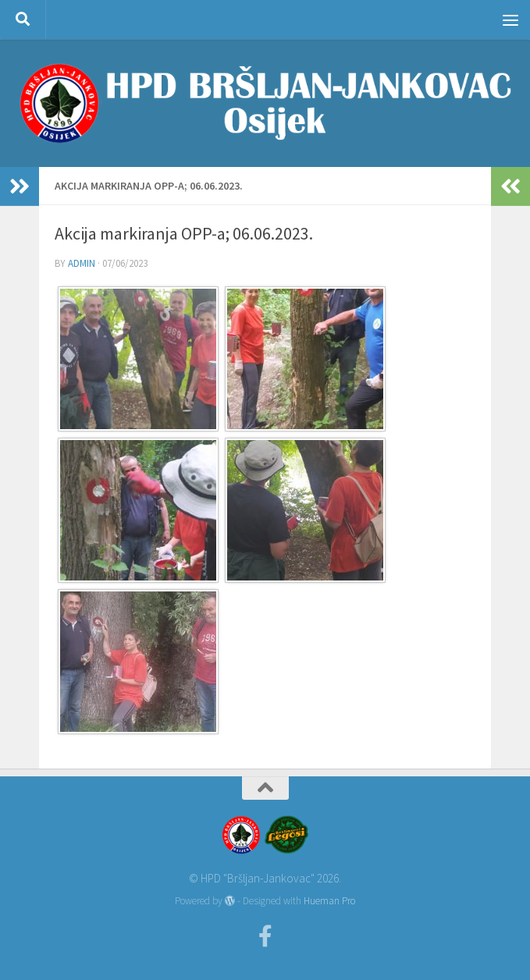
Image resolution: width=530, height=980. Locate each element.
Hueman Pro (329, 901)
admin (82, 263)
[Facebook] (265, 936)
